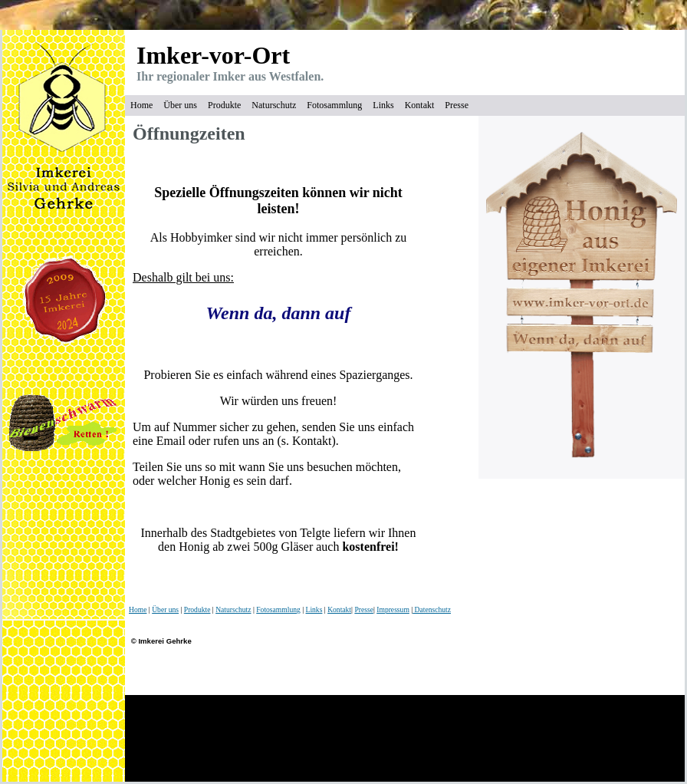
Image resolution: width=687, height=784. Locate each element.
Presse (457, 105)
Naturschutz (274, 105)
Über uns (180, 105)
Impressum (393, 609)
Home (141, 105)
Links (383, 105)
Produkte (224, 105)
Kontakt (420, 105)
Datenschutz (432, 609)
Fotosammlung (334, 105)
